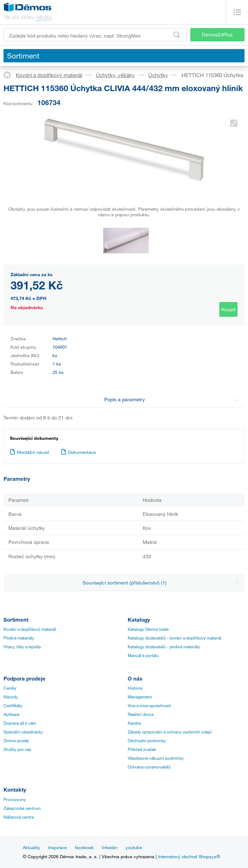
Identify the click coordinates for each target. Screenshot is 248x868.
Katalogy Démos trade (148, 629)
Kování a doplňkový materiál (49, 75)
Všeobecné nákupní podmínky (156, 758)
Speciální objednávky (23, 732)
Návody (11, 697)
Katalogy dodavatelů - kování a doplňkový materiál (175, 638)
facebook (84, 847)
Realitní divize (141, 714)
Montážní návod (29, 452)
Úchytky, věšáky (115, 75)
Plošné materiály (19, 638)
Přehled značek (142, 749)
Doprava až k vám (20, 723)
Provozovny (15, 799)
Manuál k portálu (143, 655)
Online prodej (16, 740)
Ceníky (10, 688)
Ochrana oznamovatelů (149, 767)
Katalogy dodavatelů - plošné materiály (164, 647)
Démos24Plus (217, 35)
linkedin (110, 847)
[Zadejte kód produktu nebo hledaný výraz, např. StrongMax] (95, 35)
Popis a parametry (172, 399)
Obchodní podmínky (147, 740)
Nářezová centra (19, 817)
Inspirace (58, 847)
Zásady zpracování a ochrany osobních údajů (170, 732)
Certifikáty (13, 705)
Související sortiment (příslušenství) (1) (161, 583)
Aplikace (11, 714)
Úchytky (158, 75)
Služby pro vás (17, 749)
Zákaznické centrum (22, 808)
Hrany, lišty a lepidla (22, 647)
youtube (134, 847)
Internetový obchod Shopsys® (189, 856)
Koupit (228, 309)
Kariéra (134, 723)
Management (140, 697)
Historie (135, 688)
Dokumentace (78, 452)
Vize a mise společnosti (149, 705)
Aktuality (31, 847)
